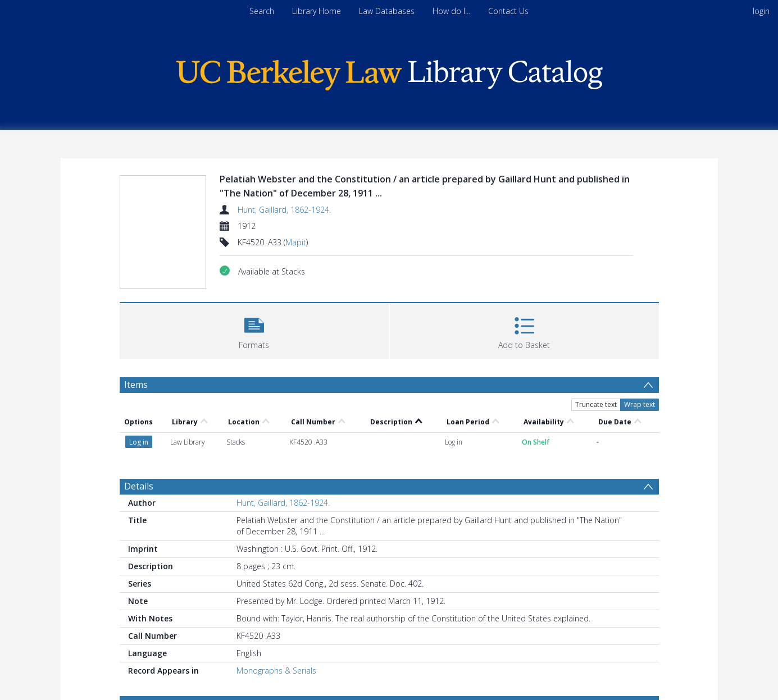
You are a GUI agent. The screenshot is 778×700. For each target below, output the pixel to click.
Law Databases (387, 11)
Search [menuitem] (262, 11)
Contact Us (508, 11)
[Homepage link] (389, 72)
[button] (254, 330)
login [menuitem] (761, 11)
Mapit (296, 242)
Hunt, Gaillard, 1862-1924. (284, 210)
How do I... (451, 11)
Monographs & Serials (276, 671)
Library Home (317, 11)
